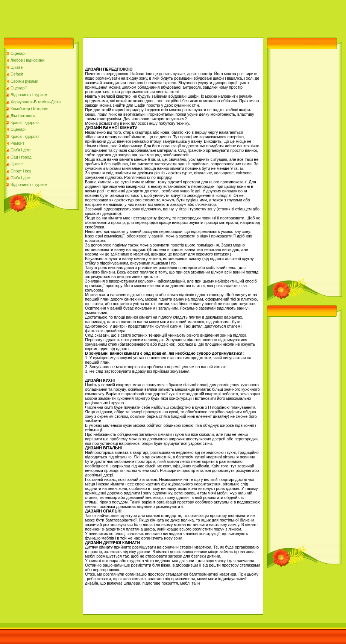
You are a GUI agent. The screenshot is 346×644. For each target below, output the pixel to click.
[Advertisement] (137, 17)
